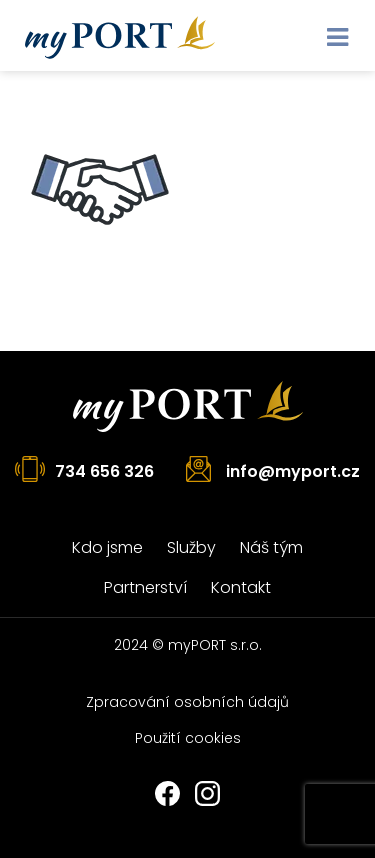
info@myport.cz (293, 471)
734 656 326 (104, 471)
